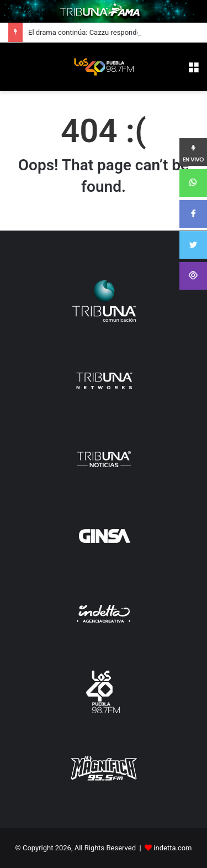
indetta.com (173, 848)
